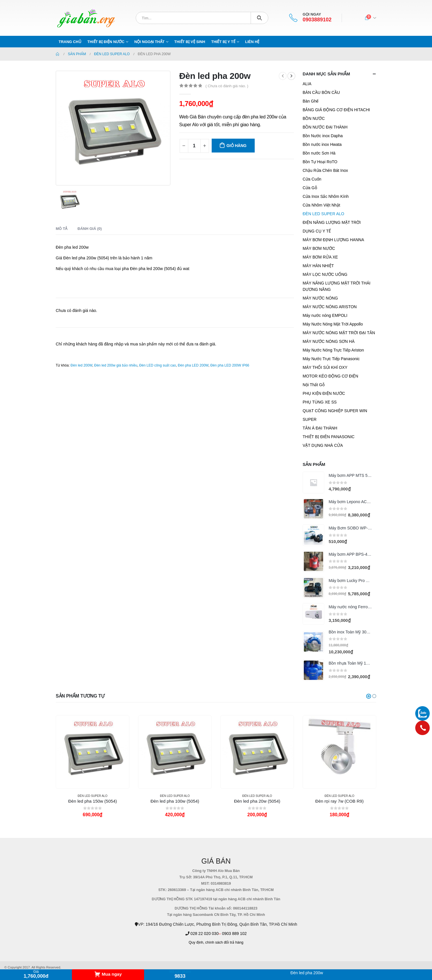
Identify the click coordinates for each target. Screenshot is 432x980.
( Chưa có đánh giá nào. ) (227, 86)
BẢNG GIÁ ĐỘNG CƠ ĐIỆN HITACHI (336, 110)
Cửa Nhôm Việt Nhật (321, 205)
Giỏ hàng (236, 146)
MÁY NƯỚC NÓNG (320, 298)
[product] (313, 482)
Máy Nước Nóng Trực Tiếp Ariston (333, 350)
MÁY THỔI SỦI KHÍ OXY (325, 367)
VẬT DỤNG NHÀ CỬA (323, 445)
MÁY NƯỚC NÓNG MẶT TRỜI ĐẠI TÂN (339, 333)
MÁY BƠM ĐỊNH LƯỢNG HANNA (333, 240)
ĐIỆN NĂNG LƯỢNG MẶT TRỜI (332, 222)
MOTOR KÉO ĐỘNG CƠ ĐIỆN (330, 376)
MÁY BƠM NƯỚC (319, 248)
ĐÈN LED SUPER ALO (323, 214)
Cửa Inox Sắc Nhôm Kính (326, 196)
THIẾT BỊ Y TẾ (223, 42)
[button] (369, 696)
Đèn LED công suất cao (158, 365)
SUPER (310, 419)
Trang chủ (70, 42)
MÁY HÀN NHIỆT (318, 266)
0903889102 (317, 20)
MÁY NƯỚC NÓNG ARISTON (330, 307)
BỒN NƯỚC (314, 118)
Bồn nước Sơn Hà (319, 153)
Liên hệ (252, 42)
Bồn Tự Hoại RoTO (320, 162)
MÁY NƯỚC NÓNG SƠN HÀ (329, 341)
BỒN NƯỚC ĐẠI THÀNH (325, 127)
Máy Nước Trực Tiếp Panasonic (331, 359)
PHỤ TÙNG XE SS (320, 402)
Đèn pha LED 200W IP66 (230, 365)
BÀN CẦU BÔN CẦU (321, 92)
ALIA (307, 84)
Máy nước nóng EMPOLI (325, 315)
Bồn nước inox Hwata (322, 144)
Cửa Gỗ (310, 188)
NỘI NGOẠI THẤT (149, 42)
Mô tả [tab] (62, 229)
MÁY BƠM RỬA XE (320, 257)
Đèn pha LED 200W (193, 365)
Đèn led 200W (81, 365)
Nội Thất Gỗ (314, 385)
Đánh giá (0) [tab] (90, 229)
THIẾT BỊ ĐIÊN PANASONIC (329, 437)
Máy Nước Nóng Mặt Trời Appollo (333, 324)
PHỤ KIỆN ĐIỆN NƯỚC (324, 393)
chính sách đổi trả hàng (224, 942)
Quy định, (196, 942)
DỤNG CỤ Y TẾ (317, 231)
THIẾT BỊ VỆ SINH (190, 42)
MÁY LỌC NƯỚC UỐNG (325, 274)
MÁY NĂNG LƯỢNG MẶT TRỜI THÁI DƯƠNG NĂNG (337, 286)
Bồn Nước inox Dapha (323, 136)
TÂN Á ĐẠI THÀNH (320, 428)
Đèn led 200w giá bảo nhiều (116, 365)
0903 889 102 (234, 933)
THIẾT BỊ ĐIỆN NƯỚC (106, 42)
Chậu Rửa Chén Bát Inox (325, 170)
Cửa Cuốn (312, 179)
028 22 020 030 (205, 933)
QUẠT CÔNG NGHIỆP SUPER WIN (335, 411)
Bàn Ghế (311, 101)
